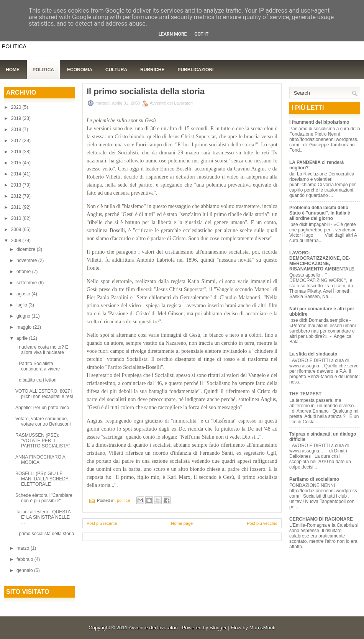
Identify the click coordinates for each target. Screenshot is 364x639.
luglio (22, 305)
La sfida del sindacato (313, 354)
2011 (17, 207)
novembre (27, 261)
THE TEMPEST (305, 394)
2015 (17, 163)
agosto (24, 294)
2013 (17, 185)
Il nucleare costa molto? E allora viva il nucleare (42, 350)
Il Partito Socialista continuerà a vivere (38, 366)
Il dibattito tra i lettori (36, 380)
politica (123, 500)
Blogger (218, 628)
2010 (17, 218)
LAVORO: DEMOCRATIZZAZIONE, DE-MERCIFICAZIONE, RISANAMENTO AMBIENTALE (322, 261)
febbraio (25, 559)
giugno (24, 316)
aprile (23, 338)
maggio (25, 327)
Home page (182, 523)
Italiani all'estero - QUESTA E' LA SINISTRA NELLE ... (43, 517)
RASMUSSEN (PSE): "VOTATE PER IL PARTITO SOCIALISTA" (43, 441)
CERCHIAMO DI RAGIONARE (321, 519)
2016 (17, 152)
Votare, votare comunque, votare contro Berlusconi (43, 421)
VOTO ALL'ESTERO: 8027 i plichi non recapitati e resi (44, 394)
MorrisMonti (262, 628)
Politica (43, 70)
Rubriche (152, 70)
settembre (27, 283)
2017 (17, 141)
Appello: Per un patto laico (42, 408)
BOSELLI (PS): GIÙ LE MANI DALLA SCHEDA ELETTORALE (42, 479)
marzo (24, 548)
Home (13, 70)
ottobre (24, 272)
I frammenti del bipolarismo (319, 122)
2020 (17, 107)
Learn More (173, 34)
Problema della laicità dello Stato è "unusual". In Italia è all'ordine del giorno (320, 213)
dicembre (27, 249)
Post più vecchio (262, 523)
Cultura (116, 70)
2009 (17, 229)
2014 (17, 174)
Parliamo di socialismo (314, 479)
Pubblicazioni (195, 70)
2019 (17, 118)
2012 (17, 196)
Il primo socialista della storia (45, 534)
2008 (17, 241)
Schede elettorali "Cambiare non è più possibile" (44, 498)
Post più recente (102, 523)
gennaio (25, 570)
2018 (17, 129)
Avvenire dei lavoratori (153, 628)
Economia (80, 70)
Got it (201, 34)
